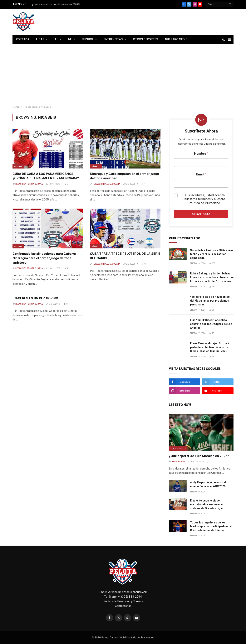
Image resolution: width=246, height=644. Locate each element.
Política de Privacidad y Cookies (123, 601)
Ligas (40, 39)
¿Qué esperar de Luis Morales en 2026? (56, 4)
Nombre (201, 154)
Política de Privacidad (204, 203)
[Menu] (229, 39)
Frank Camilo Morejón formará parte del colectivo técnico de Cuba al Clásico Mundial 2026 (210, 347)
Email (201, 174)
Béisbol (88, 39)
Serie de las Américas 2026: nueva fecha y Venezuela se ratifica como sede (212, 254)
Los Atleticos (178, 449)
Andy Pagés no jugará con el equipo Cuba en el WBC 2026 (208, 484)
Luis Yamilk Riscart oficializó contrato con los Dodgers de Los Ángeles (211, 324)
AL (56, 39)
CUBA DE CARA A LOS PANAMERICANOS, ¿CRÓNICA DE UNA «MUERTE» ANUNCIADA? (46, 176)
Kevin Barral (179, 462)
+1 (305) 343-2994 (130, 597)
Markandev (148, 638)
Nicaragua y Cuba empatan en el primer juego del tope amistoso (124, 176)
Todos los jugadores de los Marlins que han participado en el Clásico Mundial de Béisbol (211, 526)
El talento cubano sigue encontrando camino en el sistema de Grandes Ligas (207, 504)
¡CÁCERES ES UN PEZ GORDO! (35, 298)
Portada (23, 39)
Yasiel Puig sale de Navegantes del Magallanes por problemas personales (210, 301)
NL (70, 39)
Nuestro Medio (176, 39)
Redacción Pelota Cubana (29, 184)
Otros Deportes (146, 39)
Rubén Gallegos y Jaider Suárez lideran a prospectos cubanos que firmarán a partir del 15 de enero (212, 277)
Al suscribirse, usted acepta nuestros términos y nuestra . (205, 199)
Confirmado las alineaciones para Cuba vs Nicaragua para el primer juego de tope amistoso (44, 258)
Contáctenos (123, 606)
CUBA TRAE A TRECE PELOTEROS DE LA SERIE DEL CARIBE (125, 256)
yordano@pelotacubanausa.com (128, 592)
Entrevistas (113, 39)
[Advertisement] (123, 75)
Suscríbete (201, 214)
